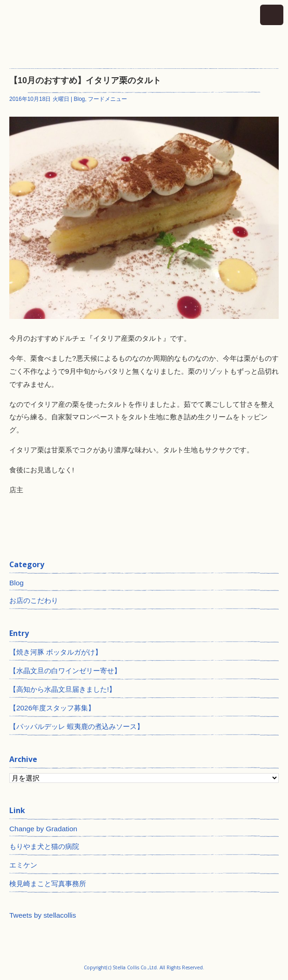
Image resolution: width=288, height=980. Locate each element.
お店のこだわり (34, 600)
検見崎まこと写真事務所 (48, 884)
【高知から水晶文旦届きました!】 (63, 689)
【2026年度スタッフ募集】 (52, 708)
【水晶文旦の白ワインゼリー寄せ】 (65, 671)
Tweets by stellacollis (43, 915)
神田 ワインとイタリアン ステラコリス (144, 30)
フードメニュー (107, 99)
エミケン (23, 865)
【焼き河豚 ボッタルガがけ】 (56, 652)
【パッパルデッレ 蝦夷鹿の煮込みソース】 (77, 726)
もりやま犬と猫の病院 (44, 846)
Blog (80, 99)
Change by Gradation (43, 829)
